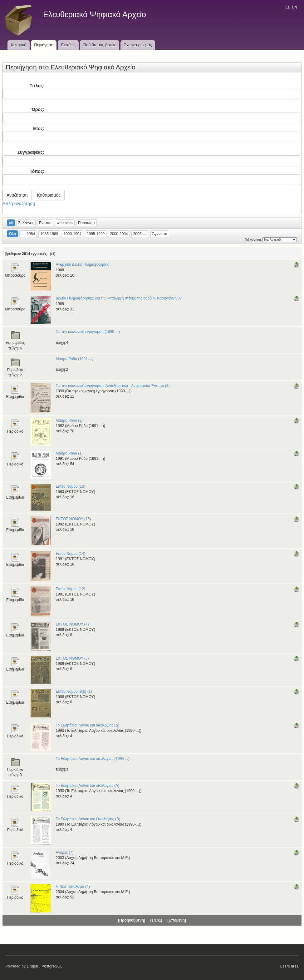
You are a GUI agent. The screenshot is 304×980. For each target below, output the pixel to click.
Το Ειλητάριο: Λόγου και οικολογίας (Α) (88, 786)
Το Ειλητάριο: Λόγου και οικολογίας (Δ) (88, 725)
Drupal (33, 966)
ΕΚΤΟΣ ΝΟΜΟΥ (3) (72, 658)
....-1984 (28, 234)
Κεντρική (18, 45)
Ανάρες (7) (65, 852)
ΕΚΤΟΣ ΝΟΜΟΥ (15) (73, 519)
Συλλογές (26, 223)
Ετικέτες (68, 45)
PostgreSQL (52, 966)
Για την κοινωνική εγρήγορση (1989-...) (88, 332)
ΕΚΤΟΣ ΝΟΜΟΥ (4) (72, 624)
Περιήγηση (44, 45)
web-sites (65, 223)
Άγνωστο (160, 234)
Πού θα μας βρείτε (100, 45)
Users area (289, 966)
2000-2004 (119, 234)
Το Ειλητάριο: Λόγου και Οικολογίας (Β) (88, 819)
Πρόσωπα (86, 223)
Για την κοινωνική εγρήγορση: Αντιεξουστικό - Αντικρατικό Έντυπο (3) (113, 386)
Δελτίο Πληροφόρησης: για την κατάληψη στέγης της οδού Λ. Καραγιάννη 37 (119, 298)
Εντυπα (45, 223)
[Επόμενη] (177, 920)
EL (287, 7)
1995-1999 (96, 234)
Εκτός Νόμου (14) (71, 554)
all (11, 223)
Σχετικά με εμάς (138, 45)
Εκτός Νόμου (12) (71, 589)
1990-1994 (73, 234)
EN (294, 7)
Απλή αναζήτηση (19, 204)
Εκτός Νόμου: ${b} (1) (74, 691)
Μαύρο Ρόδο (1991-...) (75, 359)
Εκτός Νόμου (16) (71, 486)
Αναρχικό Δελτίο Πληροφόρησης (83, 264)
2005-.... (140, 234)
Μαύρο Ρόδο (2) (69, 420)
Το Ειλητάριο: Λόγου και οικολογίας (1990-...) (93, 759)
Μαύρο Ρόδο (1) (69, 453)
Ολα (12, 234)
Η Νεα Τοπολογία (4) (73, 887)
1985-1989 (49, 234)
